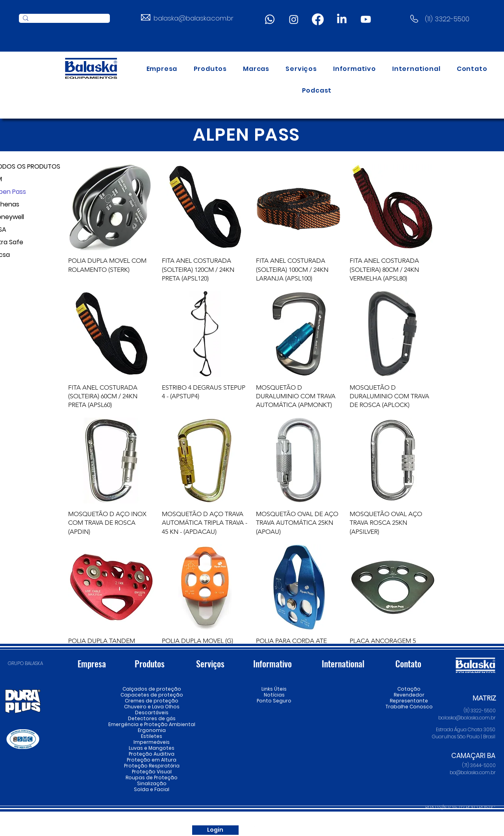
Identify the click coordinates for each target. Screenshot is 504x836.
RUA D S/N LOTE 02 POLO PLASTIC (460, 807)
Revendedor (409, 695)
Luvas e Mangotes (152, 748)
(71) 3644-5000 (479, 765)
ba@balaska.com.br (473, 772)
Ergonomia (152, 730)
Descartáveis (152, 712)
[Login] (215, 830)
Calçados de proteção (152, 689)
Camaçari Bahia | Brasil (468, 815)
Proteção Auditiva (152, 754)
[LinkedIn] (342, 19)
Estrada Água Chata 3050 (466, 729)
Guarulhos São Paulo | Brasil (464, 737)
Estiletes (152, 736)
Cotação (409, 689)
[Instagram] (294, 19)
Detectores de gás (152, 718)
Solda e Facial (152, 789)
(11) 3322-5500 (447, 19)
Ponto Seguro (274, 701)
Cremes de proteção (152, 701)
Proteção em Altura (152, 760)
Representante (409, 701)
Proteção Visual (152, 772)
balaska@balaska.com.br (194, 18)
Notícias (274, 695)
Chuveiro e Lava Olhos (152, 707)
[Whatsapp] (270, 19)
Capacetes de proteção (152, 695)
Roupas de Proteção (152, 777)
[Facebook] (318, 19)
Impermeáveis (152, 742)
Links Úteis (274, 689)
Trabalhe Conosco (409, 707)
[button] (210, 69)
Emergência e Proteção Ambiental (152, 724)
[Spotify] (316, 830)
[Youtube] (366, 19)
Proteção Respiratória (152, 766)
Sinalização (152, 783)
